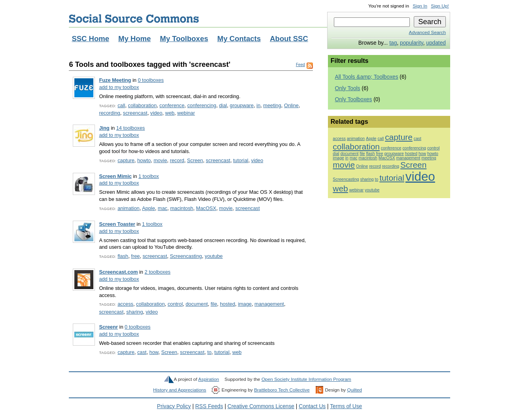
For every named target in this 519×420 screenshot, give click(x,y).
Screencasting (186, 256)
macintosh (182, 208)
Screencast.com (118, 272)
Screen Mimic (115, 176)
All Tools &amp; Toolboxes (367, 77)
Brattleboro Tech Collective (282, 390)
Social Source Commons (134, 19)
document (197, 304)
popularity (412, 43)
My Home (134, 39)
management (269, 304)
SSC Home (90, 39)
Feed (300, 65)
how (154, 352)
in (258, 105)
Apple (149, 208)
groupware (242, 105)
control (175, 304)
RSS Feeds (209, 406)
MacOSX (206, 208)
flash (123, 256)
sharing (134, 312)
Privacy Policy (174, 406)
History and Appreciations (180, 390)
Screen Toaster (117, 224)
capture (126, 160)
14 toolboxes (131, 128)
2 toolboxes (158, 272)
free (135, 256)
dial (223, 105)
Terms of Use (346, 406)
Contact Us (312, 406)
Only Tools (348, 88)
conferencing (202, 105)
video (156, 113)
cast (142, 352)
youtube (214, 256)
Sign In (420, 6)
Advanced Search (427, 32)
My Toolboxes (184, 39)
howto (144, 160)
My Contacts (239, 39)
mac (163, 208)
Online (291, 105)
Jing (104, 128)
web (170, 113)
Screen (195, 160)
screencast (135, 113)
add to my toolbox (119, 87)
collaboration (142, 105)
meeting (272, 105)
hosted (227, 304)
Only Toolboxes (354, 99)
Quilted (354, 390)
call (121, 105)
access (125, 304)
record (177, 160)
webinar (186, 113)
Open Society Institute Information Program (306, 379)
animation (128, 208)
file (214, 304)
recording (109, 113)
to (209, 352)
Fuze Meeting (115, 80)
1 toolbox (149, 176)
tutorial (241, 160)
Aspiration (209, 379)
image (245, 304)
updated (436, 43)
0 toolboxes (151, 80)
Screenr (108, 327)
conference (172, 105)
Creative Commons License (261, 406)
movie (160, 160)
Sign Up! (440, 6)
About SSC (289, 39)
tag (393, 43)
